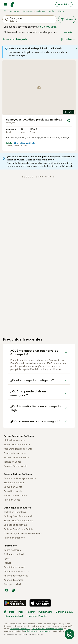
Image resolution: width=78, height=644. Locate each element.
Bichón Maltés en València (18, 521)
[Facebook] (7, 590)
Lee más (67, 32)
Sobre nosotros (12, 550)
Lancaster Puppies (37, 616)
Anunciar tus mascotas (16, 571)
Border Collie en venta (16, 458)
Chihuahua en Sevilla (15, 525)
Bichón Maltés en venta (17, 445)
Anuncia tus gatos (13, 580)
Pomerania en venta (15, 453)
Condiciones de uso (14, 567)
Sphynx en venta (13, 487)
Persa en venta (12, 500)
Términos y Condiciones (20, 629)
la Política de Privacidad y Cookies (48, 629)
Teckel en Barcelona (15, 512)
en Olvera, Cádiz (47, 27)
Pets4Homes (16, 612)
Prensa (7, 563)
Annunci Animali (14, 616)
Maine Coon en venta (15, 495)
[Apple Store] (40, 603)
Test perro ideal (12, 584)
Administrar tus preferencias (38, 631)
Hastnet (31, 612)
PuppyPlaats (45, 612)
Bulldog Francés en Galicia (18, 529)
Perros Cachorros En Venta (19, 436)
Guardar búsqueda (15, 39)
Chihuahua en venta (15, 440)
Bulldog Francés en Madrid (18, 516)
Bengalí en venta (13, 491)
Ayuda (7, 559)
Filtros (67, 19)
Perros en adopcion (14, 538)
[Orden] (68, 39)
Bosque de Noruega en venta (20, 478)
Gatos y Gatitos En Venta (18, 474)
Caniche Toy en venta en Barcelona (23, 533)
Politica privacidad (14, 554)
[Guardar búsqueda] (69, 634)
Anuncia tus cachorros (16, 576)
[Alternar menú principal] (5, 4)
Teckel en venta (12, 462)
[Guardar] (69, 121)
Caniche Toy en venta (15, 466)
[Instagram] (13, 590)
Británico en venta (14, 483)
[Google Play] (15, 603)
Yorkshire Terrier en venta (18, 449)
